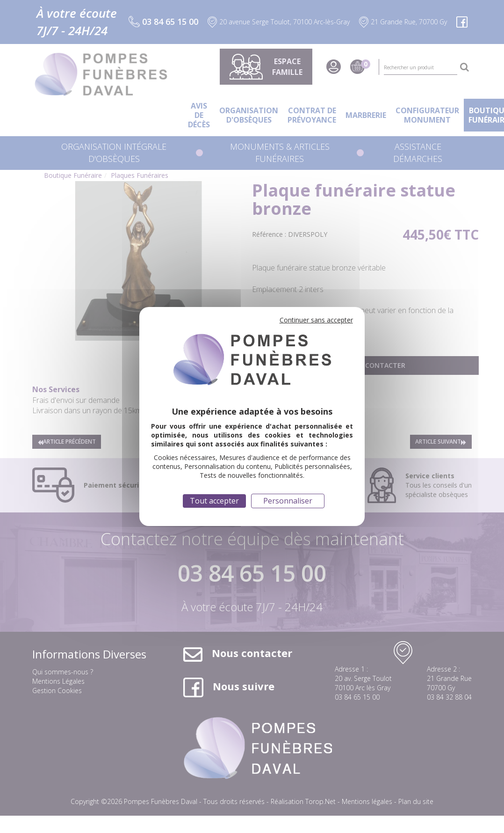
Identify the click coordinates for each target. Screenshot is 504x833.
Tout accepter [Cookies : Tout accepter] (214, 501)
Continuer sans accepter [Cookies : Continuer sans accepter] (316, 320)
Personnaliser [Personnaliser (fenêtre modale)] (288, 501)
